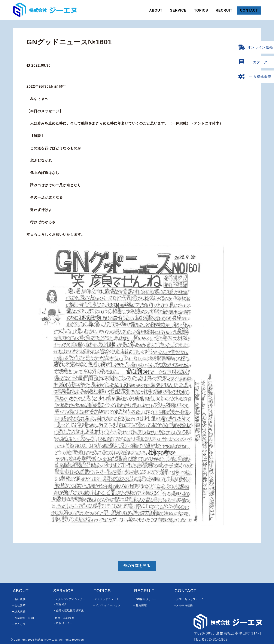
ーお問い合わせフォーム (189, 599)
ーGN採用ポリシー (145, 599)
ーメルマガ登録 (183, 605)
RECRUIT (224, 10)
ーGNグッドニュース (106, 599)
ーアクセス (19, 624)
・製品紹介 (60, 604)
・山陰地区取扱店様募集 (69, 611)
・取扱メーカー (63, 623)
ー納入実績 (19, 612)
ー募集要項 (140, 605)
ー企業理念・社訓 (23, 618)
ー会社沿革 (19, 605)
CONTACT (249, 10)
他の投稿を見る (137, 566)
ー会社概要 (19, 599)
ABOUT (156, 10)
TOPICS (201, 10)
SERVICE (178, 10)
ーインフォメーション (107, 605)
